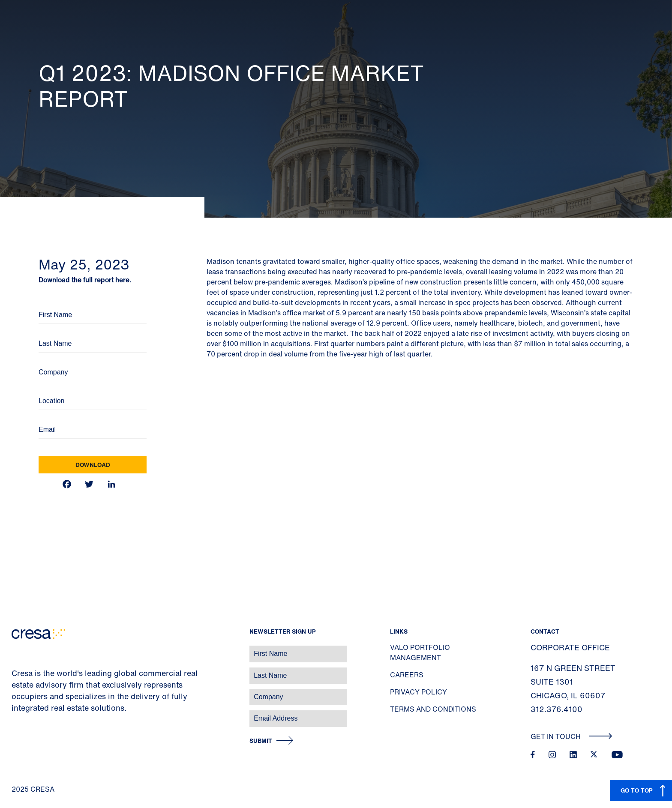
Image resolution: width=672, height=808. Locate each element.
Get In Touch (571, 736)
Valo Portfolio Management (420, 652)
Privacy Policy (418, 692)
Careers (407, 675)
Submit (261, 741)
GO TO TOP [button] (637, 790)
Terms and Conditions (433, 709)
